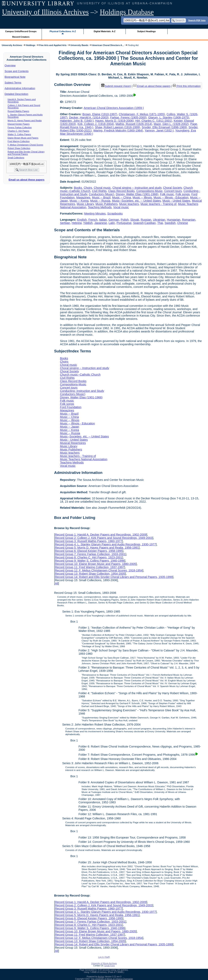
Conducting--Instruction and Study (82, 391)
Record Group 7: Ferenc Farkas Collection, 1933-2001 (90, 554)
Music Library (85, 204)
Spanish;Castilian (144, 223)
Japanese (101, 223)
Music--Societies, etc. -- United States (136, 201)
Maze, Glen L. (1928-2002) (171, 124)
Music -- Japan (69, 427)
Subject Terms (13, 83)
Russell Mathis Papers (18, 111)
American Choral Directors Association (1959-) (114, 108)
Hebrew (77, 223)
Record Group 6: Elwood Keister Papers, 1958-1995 (89, 551)
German (114, 220)
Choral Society (173, 188)
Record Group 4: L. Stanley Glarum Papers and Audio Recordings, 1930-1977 (105, 544)
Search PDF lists (197, 20)
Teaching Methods (100, 207)
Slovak (135, 220)
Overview (10, 65)
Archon (101, 977)
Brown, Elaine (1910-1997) (100, 114)
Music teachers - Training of (159, 204)
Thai (160, 223)
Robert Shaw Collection (19, 148)
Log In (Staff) (104, 957)
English (82, 220)
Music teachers (129, 204)
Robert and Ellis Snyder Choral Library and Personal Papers (26, 153)
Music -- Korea (79, 201)
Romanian (189, 220)
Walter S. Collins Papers (19, 134)
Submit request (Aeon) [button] (116, 86)
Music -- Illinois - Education (171, 197)
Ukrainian (159, 220)
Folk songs (183, 194)
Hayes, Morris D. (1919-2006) (115, 121)
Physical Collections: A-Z (63, 31)
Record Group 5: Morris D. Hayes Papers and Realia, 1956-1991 (97, 548)
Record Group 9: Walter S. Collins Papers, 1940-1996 (90, 561)
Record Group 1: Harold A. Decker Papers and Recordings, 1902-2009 (101, 535)
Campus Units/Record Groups (21, 31)
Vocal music (121, 207)
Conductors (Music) (101, 194)
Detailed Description (16, 94)
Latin (112, 223)
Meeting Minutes (95, 214)
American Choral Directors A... (108, 45)
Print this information (187, 86)
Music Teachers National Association (84, 459)
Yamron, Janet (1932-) (159, 130)
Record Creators (21, 37)
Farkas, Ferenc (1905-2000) (128, 117)
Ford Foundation (71, 407)
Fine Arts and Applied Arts (53, 45)
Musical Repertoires (73, 443)
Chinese (183, 223)
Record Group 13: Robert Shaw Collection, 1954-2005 (90, 574)
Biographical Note (15, 77)
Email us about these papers (26, 180)
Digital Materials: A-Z (105, 31)
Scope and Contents (17, 71)
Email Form (110, 966)
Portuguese (124, 223)
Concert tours (173, 191)
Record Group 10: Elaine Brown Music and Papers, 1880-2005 (95, 564)
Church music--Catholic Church (80, 375)
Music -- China (122, 197)
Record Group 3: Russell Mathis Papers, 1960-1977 (88, 541)
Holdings (31, 45)
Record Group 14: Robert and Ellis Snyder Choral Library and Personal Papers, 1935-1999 (114, 577)
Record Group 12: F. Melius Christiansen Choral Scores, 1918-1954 (99, 570)
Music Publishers (107, 204)
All (56, 583)
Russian (146, 220)
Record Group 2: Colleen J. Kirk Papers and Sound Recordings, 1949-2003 (104, 538)
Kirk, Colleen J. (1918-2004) (96, 124)
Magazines (83, 197)
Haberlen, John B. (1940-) (77, 121)
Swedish (170, 223)
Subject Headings (147, 31)
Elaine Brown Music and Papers (23, 138)
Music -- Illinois (142, 197)
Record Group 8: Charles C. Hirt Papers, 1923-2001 (88, 557)
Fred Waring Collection (19, 141)
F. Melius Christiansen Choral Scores (25, 145)
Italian (103, 220)
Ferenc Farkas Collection (20, 127)
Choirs (88, 188)
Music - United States (176, 201)
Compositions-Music (149, 191)
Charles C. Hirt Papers (19, 131)
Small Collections (16, 158)
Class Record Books (121, 191)
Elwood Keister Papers (19, 124)
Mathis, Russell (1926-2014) (134, 124)
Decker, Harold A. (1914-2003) (89, 117)
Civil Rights (99, 191)
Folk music (167, 194)
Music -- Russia (100, 201)
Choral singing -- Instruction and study (137, 188)
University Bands (79, 45)
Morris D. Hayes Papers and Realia (25, 121)
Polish (125, 220)
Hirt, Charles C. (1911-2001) (154, 121)
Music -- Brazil (101, 197)
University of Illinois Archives (45, 12)
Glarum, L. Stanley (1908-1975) (169, 117)
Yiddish (88, 223)
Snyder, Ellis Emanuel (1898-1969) (164, 127)
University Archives (12, 45)
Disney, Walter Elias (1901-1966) (137, 194)
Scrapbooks (115, 214)
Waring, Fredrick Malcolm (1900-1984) (118, 130)
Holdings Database (127, 12)
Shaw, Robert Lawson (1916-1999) (117, 127)
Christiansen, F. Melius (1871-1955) (142, 114)
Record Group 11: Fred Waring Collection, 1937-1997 (89, 567)
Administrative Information (20, 88)
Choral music (102, 188)
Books (78, 188)
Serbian (65, 223)
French (93, 220)
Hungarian (174, 220)
